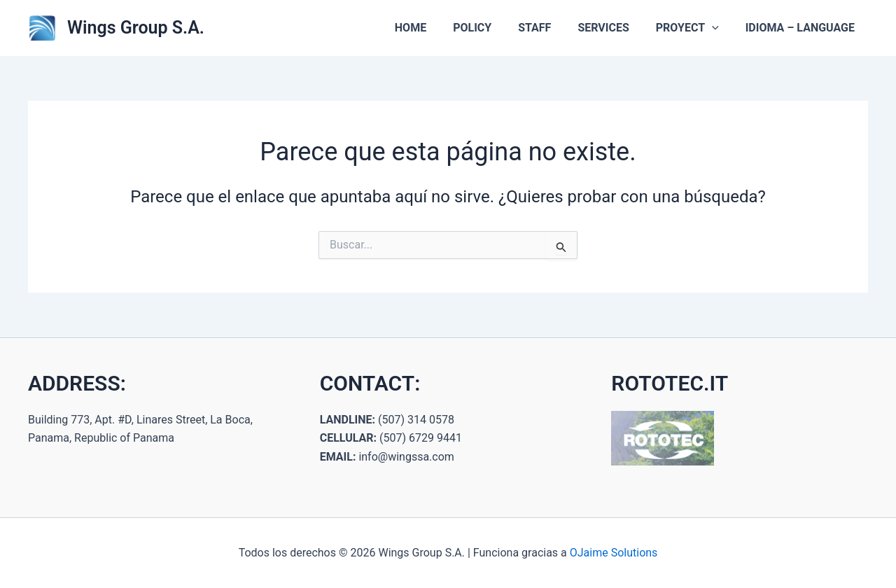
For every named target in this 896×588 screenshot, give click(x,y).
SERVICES (614, 28)
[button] (718, 28)
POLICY (491, 28)
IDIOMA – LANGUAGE (802, 28)
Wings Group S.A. (136, 28)
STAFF (549, 28)
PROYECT (694, 28)
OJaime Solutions (614, 553)
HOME (434, 28)
